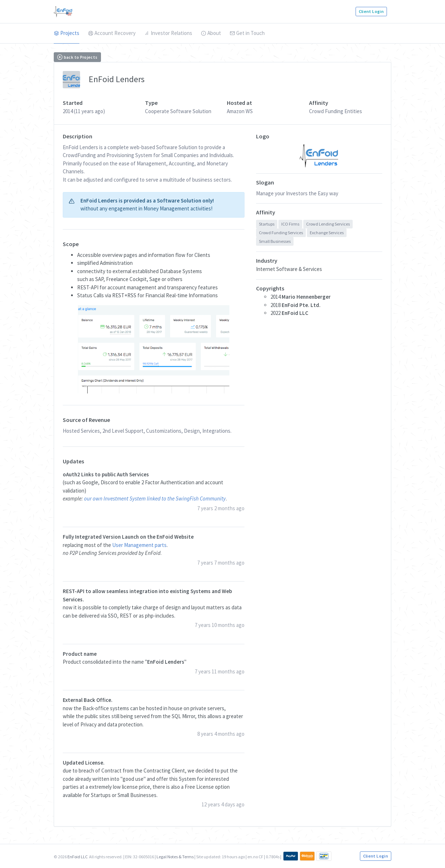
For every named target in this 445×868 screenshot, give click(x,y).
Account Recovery (112, 33)
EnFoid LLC (78, 857)
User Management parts (139, 545)
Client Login (371, 11)
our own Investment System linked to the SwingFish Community (155, 498)
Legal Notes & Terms (175, 857)
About (211, 33)
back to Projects (77, 57)
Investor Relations (168, 33)
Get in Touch (247, 33)
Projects (67, 33)
